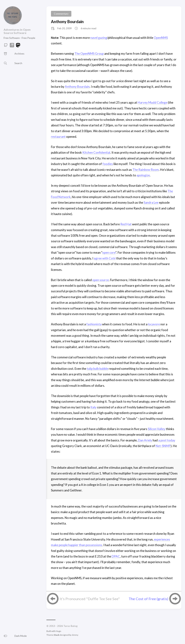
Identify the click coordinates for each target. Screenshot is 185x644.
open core (109, 252)
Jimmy (75, 635)
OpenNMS (161, 38)
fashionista (94, 324)
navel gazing (99, 38)
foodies (108, 164)
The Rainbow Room (146, 170)
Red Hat (126, 224)
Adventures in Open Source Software (17, 31)
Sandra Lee (151, 202)
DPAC (116, 556)
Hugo (58, 631)
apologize (143, 175)
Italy (93, 407)
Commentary (61, 14)
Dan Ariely (145, 440)
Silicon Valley (157, 429)
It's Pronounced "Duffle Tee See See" (90, 599)
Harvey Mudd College (152, 102)
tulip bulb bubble (97, 369)
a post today (167, 440)
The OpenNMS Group (89, 54)
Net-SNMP (163, 446)
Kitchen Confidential (96, 152)
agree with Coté (105, 258)
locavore (154, 324)
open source (101, 280)
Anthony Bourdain (67, 22)
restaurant (58, 137)
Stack (57, 635)
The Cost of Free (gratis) (148, 599)
